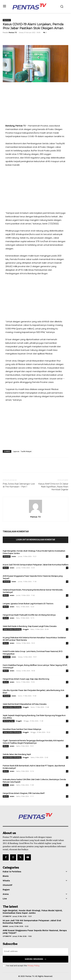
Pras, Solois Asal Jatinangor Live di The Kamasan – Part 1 (19, 485)
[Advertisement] (35, 105)
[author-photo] (35, 513)
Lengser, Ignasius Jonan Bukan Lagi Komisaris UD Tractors (28, 604)
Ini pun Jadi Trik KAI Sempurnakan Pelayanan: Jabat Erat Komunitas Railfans (35, 565)
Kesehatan (7, 20)
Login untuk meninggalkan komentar (36, 540)
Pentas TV (13, 32)
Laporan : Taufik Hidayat (22, 451)
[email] (35, 951)
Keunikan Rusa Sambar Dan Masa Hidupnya (22, 729)
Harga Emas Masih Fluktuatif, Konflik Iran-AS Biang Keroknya (29, 615)
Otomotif (7, 556)
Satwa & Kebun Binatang (12, 629)
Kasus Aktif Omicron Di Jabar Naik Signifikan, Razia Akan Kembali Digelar (53, 487)
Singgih (26, 629)
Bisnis (6, 568)
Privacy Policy (33, 966)
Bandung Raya (9, 721)
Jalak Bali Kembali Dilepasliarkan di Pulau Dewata (25, 704)
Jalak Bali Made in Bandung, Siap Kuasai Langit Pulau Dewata (30, 626)
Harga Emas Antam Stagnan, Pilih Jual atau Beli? (24, 793)
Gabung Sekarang (36, 959)
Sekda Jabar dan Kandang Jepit (17, 754)
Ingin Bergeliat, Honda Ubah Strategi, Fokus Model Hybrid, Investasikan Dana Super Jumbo (33, 912)
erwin (14, 556)
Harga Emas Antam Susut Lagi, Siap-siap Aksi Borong (26, 679)
